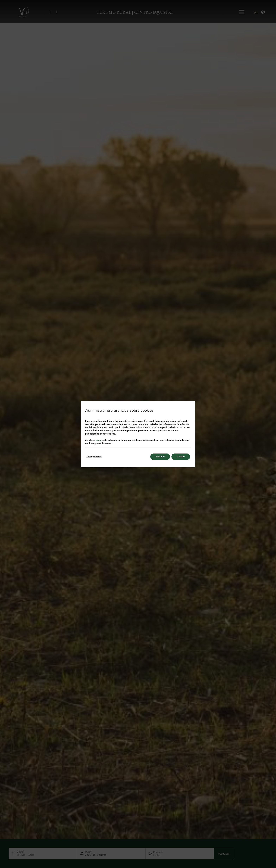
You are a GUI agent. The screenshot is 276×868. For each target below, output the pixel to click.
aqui (98, 440)
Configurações (94, 457)
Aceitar (181, 457)
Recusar (160, 457)
